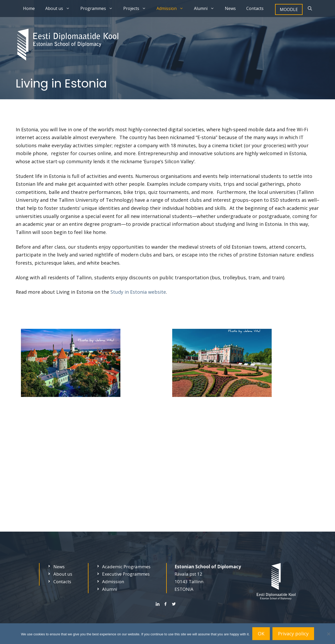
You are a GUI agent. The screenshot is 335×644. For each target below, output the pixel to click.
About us (60, 9)
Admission (173, 9)
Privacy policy (293, 634)
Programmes (99, 9)
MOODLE (289, 9)
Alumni (207, 9)
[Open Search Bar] (310, 9)
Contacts (255, 8)
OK (261, 634)
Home (29, 8)
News (230, 8)
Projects (137, 9)
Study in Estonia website (138, 292)
